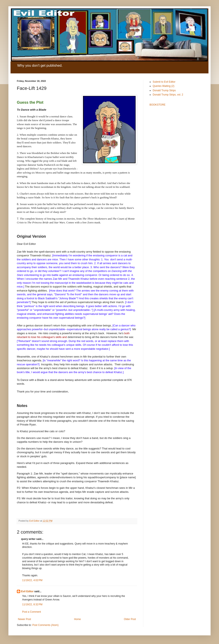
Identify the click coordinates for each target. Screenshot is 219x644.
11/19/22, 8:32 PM (32, 604)
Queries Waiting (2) (164, 86)
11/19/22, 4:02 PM (32, 580)
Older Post (130, 619)
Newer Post (24, 619)
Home (77, 619)
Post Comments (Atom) (45, 625)
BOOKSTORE (158, 105)
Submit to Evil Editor (164, 82)
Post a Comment (31, 612)
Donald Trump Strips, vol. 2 (168, 95)
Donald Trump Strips (164, 90)
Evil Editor (27, 591)
